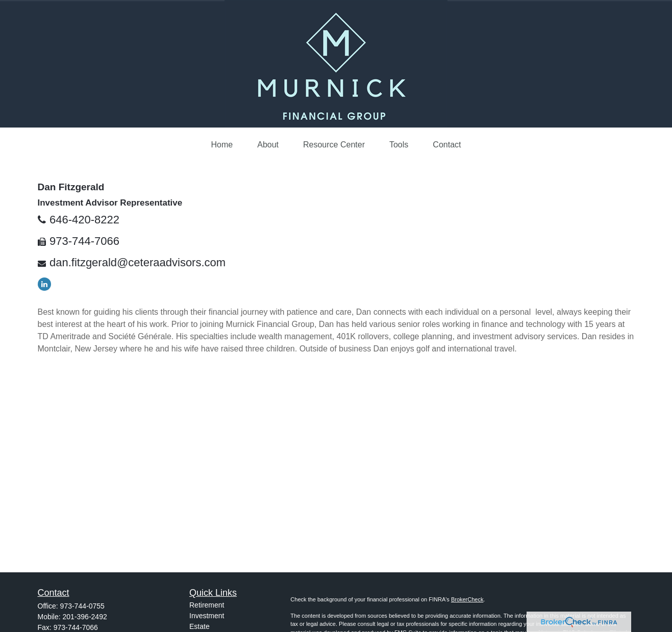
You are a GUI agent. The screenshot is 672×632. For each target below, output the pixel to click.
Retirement (207, 605)
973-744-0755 (82, 606)
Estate (200, 626)
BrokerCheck (467, 599)
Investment (207, 616)
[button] (222, 145)
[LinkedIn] (44, 284)
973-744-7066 (84, 241)
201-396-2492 (85, 617)
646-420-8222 (84, 220)
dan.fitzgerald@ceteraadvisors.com (138, 262)
